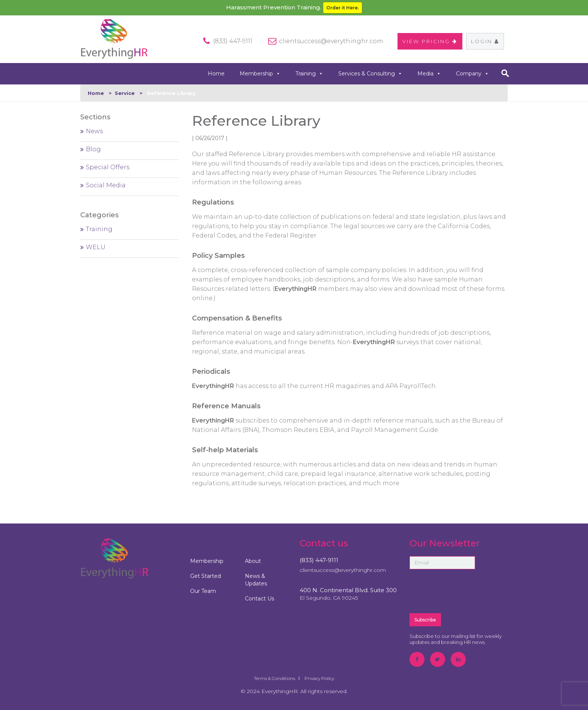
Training (309, 74)
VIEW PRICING (430, 41)
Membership (260, 74)
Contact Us (259, 599)
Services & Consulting (370, 74)
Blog (93, 149)
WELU (96, 247)
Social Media (106, 185)
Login (485, 41)
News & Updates (256, 580)
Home (216, 74)
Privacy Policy (319, 678)
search (505, 73)
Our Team (203, 591)
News (94, 131)
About (253, 561)
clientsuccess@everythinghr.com (331, 41)
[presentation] (466, 591)
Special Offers (108, 167)
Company (472, 74)
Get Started (205, 576)
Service (125, 93)
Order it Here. (343, 8)
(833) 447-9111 (319, 560)
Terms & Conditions (274, 678)
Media (429, 74)
